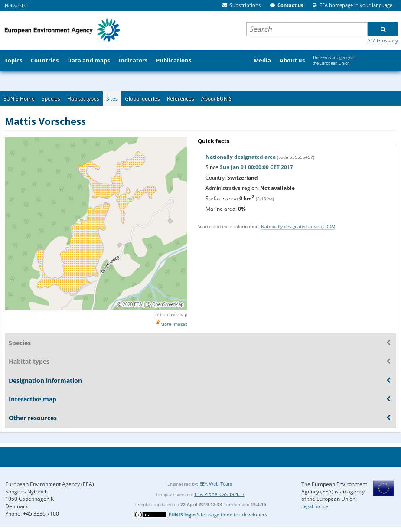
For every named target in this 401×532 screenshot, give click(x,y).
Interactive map (171, 314)
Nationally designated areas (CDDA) (298, 226)
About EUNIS (217, 99)
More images (174, 324)
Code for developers (244, 514)
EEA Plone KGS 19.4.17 (220, 494)
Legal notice (315, 506)
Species (51, 99)
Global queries (142, 99)
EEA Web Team (216, 484)
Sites (112, 99)
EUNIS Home (19, 99)
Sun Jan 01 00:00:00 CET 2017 (256, 167)
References (181, 99)
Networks (16, 5)
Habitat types (83, 99)
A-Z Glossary (383, 41)
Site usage (208, 514)
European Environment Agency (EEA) (50, 484)
